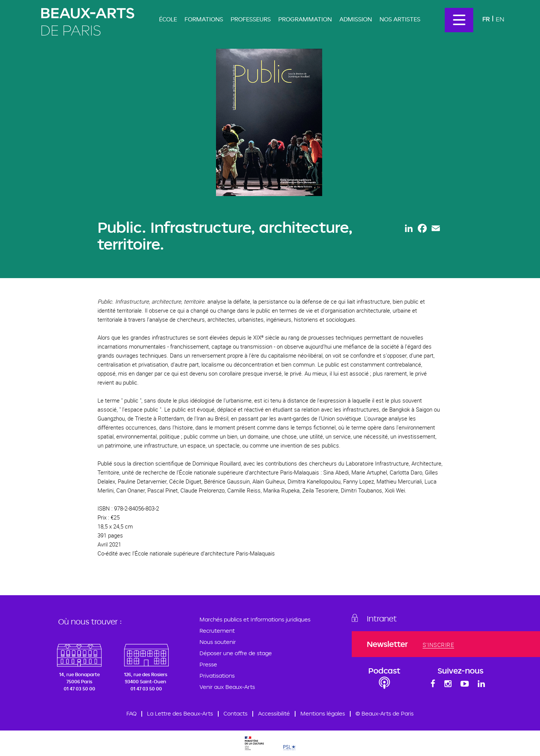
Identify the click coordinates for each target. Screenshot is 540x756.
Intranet (382, 618)
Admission (356, 19)
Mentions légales (323, 713)
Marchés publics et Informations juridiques (255, 619)
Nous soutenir (218, 642)
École (168, 19)
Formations (204, 19)
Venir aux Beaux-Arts (227, 687)
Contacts (235, 713)
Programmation (305, 19)
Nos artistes (400, 19)
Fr (486, 19)
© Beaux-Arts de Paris (385, 713)
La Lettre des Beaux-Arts (180, 713)
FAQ (131, 713)
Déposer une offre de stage (236, 653)
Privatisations (217, 676)
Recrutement (217, 631)
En (500, 19)
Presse (208, 664)
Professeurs (251, 19)
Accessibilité (274, 713)
